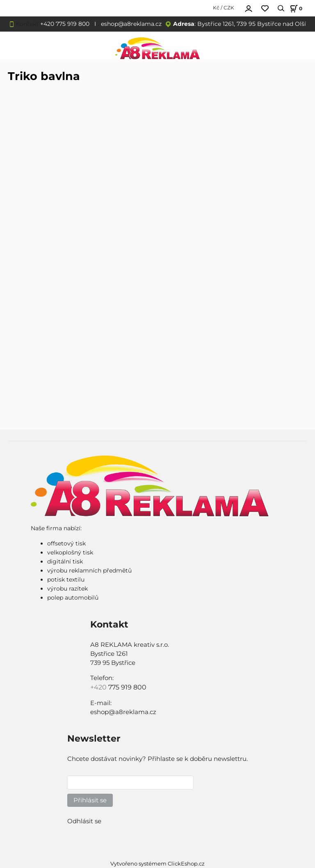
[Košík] (295, 8)
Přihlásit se (90, 800)
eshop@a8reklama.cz (131, 24)
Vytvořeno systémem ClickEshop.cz (157, 864)
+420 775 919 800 (65, 24)
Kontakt (27, 24)
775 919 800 (127, 687)
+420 (99, 687)
